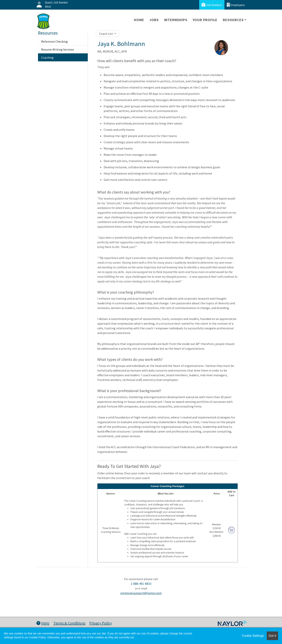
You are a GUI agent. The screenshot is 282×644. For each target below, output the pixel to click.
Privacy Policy (101, 623)
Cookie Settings (253, 636)
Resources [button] (233, 20)
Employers (236, 5)
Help (43, 623)
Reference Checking (54, 41)
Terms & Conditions (69, 623)
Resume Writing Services (58, 49)
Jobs (154, 20)
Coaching (47, 57)
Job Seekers (212, 5)
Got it (272, 636)
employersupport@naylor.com (141, 593)
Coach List (106, 34)
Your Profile (205, 20)
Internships (176, 20)
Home (139, 20)
